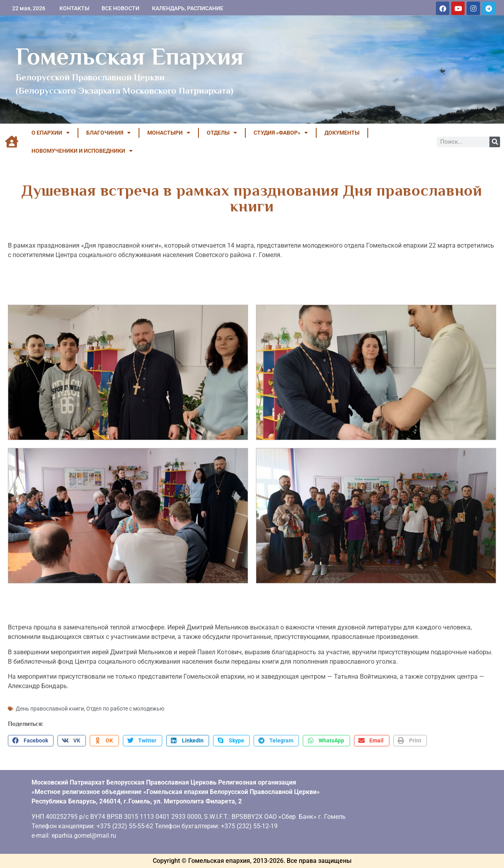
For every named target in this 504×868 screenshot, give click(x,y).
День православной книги (50, 709)
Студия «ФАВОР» (281, 133)
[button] (31, 741)
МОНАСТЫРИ (169, 133)
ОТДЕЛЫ (222, 133)
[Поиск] (495, 142)
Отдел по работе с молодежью (125, 709)
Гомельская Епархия (130, 56)
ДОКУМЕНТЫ (342, 133)
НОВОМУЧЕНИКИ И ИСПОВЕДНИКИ (82, 151)
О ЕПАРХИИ (51, 133)
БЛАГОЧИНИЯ (108, 133)
